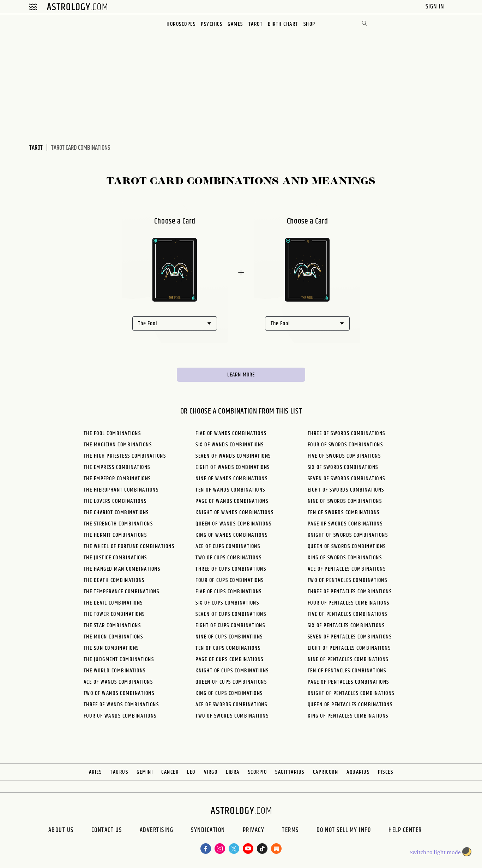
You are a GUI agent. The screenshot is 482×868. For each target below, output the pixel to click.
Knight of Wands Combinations (234, 513)
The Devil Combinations (113, 603)
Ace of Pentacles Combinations (347, 569)
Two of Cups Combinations (228, 558)
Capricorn (326, 772)
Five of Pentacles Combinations (348, 614)
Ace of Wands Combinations (118, 682)
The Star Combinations (112, 626)
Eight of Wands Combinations (233, 467)
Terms (290, 831)
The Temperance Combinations (122, 592)
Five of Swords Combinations (344, 456)
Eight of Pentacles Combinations (349, 648)
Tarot (256, 24)
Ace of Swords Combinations (231, 705)
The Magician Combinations (118, 445)
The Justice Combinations (115, 558)
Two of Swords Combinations (232, 716)
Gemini (145, 772)
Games (235, 24)
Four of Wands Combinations (120, 716)
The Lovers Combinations (115, 501)
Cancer (170, 772)
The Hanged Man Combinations (122, 569)
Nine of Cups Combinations (229, 637)
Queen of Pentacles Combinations (350, 705)
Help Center (405, 831)
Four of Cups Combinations (230, 580)
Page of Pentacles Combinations (348, 682)
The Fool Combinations (112, 433)
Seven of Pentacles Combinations (350, 637)
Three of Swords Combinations (347, 433)
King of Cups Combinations (229, 693)
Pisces (385, 772)
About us (61, 831)
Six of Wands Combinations (230, 445)
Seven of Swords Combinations (347, 479)
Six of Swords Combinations (343, 467)
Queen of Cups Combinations (231, 682)
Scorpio (258, 772)
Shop (309, 24)
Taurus (119, 772)
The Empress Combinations (117, 467)
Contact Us (107, 831)
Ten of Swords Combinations (344, 513)
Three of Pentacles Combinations (350, 592)
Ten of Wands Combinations (230, 490)
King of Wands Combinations (231, 535)
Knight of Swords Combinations (348, 535)
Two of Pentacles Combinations (348, 580)
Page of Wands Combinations (232, 501)
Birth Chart (283, 24)
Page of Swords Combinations (345, 524)
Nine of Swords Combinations (345, 501)
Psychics (212, 24)
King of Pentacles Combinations (348, 716)
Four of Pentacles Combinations (349, 603)
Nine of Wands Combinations (231, 479)
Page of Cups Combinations (230, 659)
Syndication (208, 831)
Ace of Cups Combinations (228, 546)
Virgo (211, 772)
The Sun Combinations (111, 648)
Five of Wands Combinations (231, 433)
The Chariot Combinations (116, 513)
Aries (95, 772)
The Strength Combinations (118, 524)
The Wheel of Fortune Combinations (129, 546)
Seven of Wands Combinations (233, 456)
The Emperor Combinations (117, 479)
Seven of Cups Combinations (231, 614)
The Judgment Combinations (119, 659)
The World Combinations (115, 671)
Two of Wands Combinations (119, 693)
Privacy (254, 831)
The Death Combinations (114, 580)
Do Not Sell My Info (344, 831)
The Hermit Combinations (115, 535)
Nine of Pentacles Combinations (348, 659)
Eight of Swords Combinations (346, 490)
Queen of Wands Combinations (234, 524)
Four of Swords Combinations (345, 445)
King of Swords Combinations (345, 558)
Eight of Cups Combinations (230, 626)
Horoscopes (181, 24)
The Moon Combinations (113, 637)
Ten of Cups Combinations (228, 648)
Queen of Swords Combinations (347, 546)
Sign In (436, 7)
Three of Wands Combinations (121, 705)
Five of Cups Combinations (229, 592)
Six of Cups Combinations (227, 603)
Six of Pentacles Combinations (346, 626)
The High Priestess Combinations (125, 456)
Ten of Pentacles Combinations (347, 671)
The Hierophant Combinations (121, 490)
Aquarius (358, 772)
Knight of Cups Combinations (232, 671)
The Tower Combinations (114, 614)
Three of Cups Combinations (231, 569)
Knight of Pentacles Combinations (351, 693)
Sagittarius (290, 772)
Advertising (157, 831)
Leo (191, 772)
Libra (233, 772)
